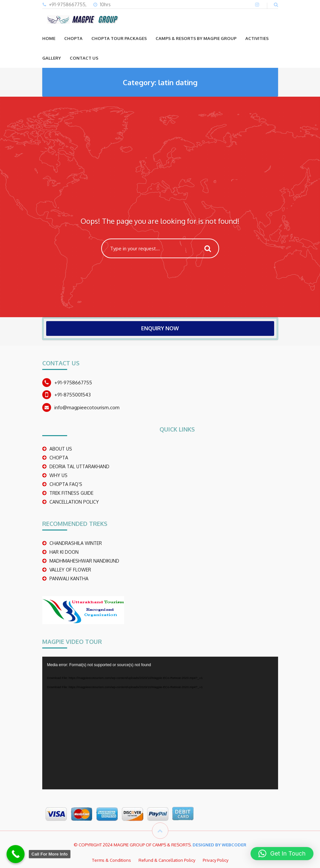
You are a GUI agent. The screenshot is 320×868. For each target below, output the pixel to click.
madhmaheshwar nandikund (84, 561)
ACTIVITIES (257, 38)
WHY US (58, 475)
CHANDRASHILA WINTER (76, 543)
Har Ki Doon (64, 552)
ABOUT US (61, 449)
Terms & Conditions (112, 860)
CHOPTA (73, 38)
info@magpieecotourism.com (87, 407)
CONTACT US (84, 58)
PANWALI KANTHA (69, 579)
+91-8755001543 (73, 395)
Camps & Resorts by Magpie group (196, 38)
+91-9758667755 (73, 383)
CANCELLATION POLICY (74, 502)
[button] (282, 854)
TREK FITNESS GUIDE (71, 493)
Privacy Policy (216, 860)
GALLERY (52, 58)
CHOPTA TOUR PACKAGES (119, 38)
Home (49, 38)
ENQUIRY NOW (160, 328)
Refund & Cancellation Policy (167, 860)
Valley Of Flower (70, 570)
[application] (160, 723)
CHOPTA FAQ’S (66, 484)
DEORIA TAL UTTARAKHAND (79, 466)
